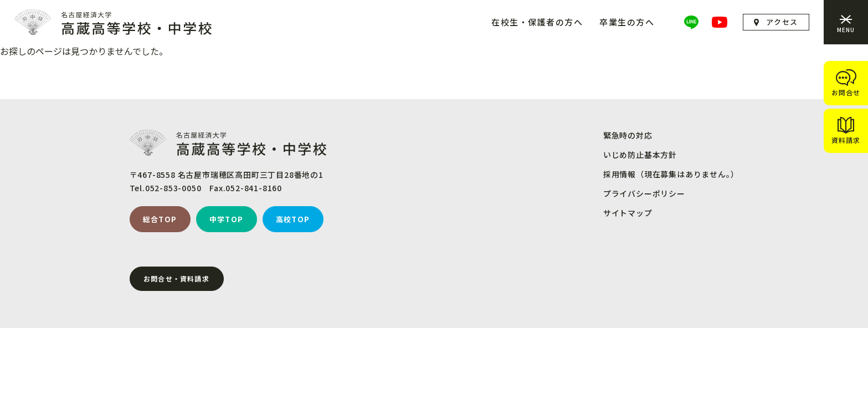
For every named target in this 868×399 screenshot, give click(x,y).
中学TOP (227, 219)
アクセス (782, 22)
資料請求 (846, 140)
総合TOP (160, 219)
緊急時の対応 (628, 135)
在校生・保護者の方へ (537, 22)
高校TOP (293, 219)
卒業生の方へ (627, 22)
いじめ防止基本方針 (640, 155)
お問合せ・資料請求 (176, 278)
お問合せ (846, 92)
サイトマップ (628, 213)
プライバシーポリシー (644, 193)
